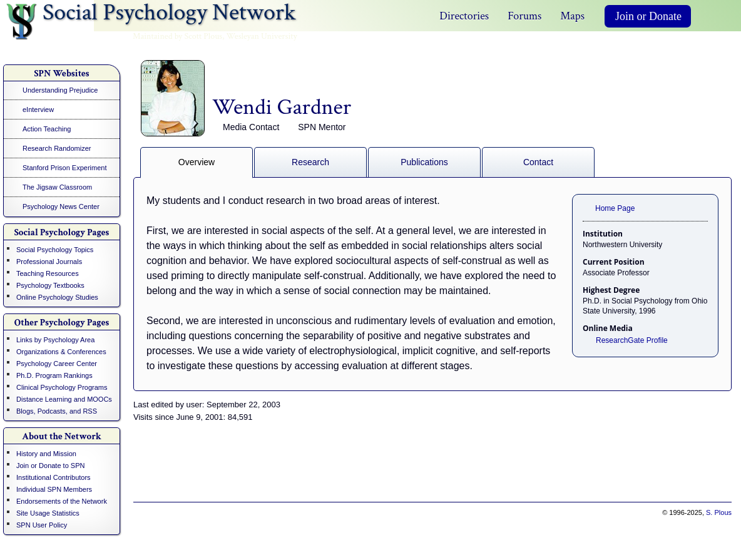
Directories (464, 16)
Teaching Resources (48, 273)
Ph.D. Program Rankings (54, 375)
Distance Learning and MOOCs (64, 399)
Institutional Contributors (54, 477)
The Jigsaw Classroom (57, 187)
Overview (197, 162)
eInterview (38, 109)
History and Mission (46, 454)
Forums (524, 16)
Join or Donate (648, 16)
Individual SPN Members (54, 489)
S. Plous (719, 512)
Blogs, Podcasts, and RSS (57, 411)
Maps (572, 16)
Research (310, 162)
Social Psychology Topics (55, 250)
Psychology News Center (61, 206)
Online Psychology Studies (57, 297)
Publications (424, 162)
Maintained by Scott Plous (177, 36)
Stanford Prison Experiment (65, 168)
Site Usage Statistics (48, 513)
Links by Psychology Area (55, 340)
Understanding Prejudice (60, 90)
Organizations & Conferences (61, 352)
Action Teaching (47, 129)
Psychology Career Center (57, 364)
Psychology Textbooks (50, 285)
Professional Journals (49, 262)
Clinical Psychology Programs (62, 387)
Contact (538, 162)
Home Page (615, 208)
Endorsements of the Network (62, 501)
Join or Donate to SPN (50, 466)
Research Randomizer (57, 148)
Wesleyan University (262, 36)
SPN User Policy (42, 525)
